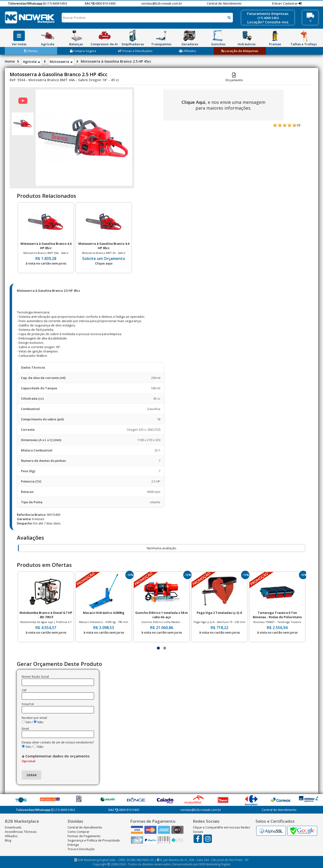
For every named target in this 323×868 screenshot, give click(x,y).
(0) (298, 125)
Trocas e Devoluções (135, 51)
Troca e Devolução (81, 849)
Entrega (73, 845)
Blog (8, 840)
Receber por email (34, 718)
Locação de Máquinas (240, 51)
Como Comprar (78, 832)
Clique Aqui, (194, 102)
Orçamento (234, 78)
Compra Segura (83, 51)
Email (25, 729)
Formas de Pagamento (84, 836)
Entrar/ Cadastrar (285, 3)
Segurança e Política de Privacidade (94, 840)
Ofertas (31, 51)
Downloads (13, 827)
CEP (24, 690)
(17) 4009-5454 (55, 3)
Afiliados (188, 51)
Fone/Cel (28, 704)
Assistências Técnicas (21, 832)
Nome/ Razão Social (35, 677)
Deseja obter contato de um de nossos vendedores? (58, 742)
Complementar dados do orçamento (56, 758)
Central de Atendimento (224, 3)
